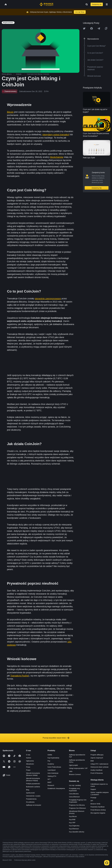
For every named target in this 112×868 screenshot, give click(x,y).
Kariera (28, 758)
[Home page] (46, 4)
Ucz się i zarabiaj (75, 785)
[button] (107, 4)
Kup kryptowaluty (53, 758)
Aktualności (30, 764)
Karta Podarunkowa (54, 767)
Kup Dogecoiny (74, 826)
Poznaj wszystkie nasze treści (56, 738)
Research (51, 785)
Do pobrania (30, 802)
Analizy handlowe (97, 770)
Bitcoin (10, 112)
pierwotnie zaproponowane (48, 299)
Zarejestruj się (97, 4)
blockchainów (57, 157)
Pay (49, 761)
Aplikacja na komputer (34, 805)
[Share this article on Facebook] (92, 28)
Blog (28, 790)
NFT (49, 779)
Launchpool (52, 770)
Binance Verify (95, 804)
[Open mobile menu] (107, 4)
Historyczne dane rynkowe (100, 767)
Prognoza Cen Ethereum (77, 808)
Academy (51, 764)
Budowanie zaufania (33, 787)
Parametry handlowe (98, 807)
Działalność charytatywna (56, 788)
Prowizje (93, 798)
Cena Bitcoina (74, 794)
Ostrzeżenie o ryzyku (33, 796)
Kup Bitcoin (73, 816)
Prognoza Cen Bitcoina (77, 805)
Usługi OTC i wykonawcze (99, 764)
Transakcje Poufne (19, 676)
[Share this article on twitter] (84, 28)
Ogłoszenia (30, 761)
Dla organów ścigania (98, 813)
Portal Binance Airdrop (98, 810)
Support (93, 789)
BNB (92, 761)
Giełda (50, 755)
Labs (71, 771)
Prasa (28, 767)
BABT (50, 782)
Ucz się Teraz (80, 12)
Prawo (28, 770)
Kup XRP (72, 823)
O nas (28, 755)
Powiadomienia (31, 799)
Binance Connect (75, 774)
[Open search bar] (86, 4)
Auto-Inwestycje (53, 773)
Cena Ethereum (74, 797)
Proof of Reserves (97, 773)
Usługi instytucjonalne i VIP (78, 768)
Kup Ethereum (74, 829)
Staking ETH (52, 776)
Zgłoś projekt (73, 765)
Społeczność (30, 793)
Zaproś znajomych (97, 758)
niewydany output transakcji (56, 134)
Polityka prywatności (33, 784)
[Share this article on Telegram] (99, 28)
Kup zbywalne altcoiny (77, 832)
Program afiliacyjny (97, 755)
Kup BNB (72, 820)
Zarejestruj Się (97, 188)
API (92, 801)
